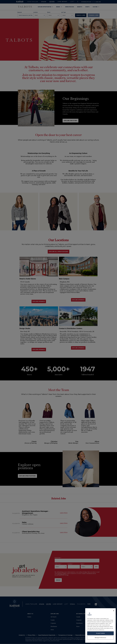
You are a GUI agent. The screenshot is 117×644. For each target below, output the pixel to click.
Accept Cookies (101, 635)
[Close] (114, 612)
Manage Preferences (100, 639)
